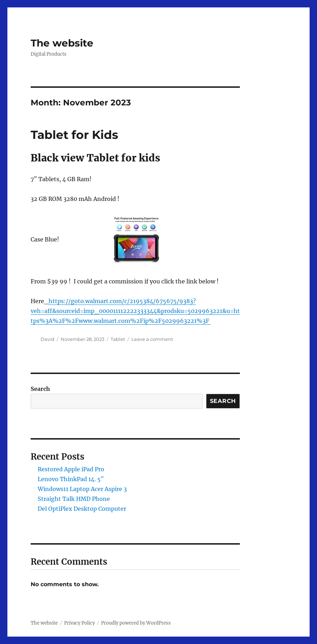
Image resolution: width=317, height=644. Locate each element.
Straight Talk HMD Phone (74, 499)
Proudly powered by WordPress (136, 623)
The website (62, 43)
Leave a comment (152, 339)
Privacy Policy (79, 623)
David (47, 339)
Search (40, 389)
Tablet (118, 339)
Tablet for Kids (74, 135)
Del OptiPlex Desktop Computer (82, 509)
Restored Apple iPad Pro (71, 469)
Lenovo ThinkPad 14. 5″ (71, 479)
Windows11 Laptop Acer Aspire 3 (82, 489)
